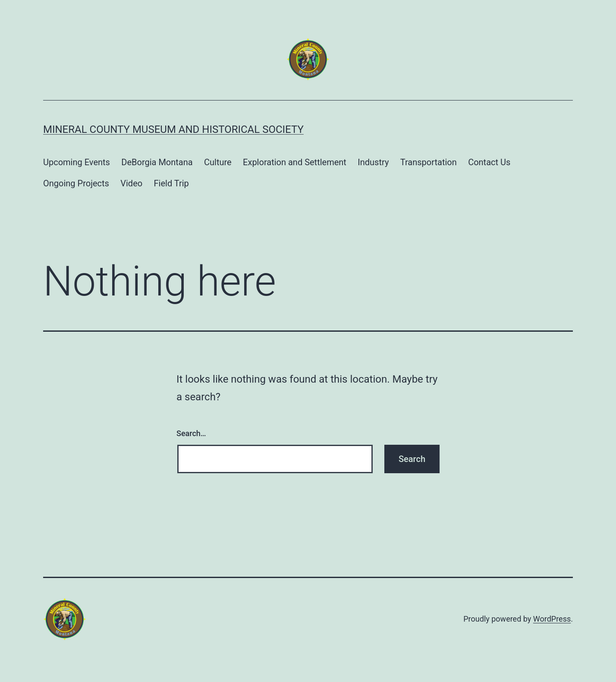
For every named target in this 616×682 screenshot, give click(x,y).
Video (131, 183)
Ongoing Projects (76, 183)
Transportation (429, 162)
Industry (373, 162)
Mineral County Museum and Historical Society (173, 129)
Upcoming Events (77, 162)
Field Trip (171, 183)
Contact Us (489, 162)
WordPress (552, 619)
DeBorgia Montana (157, 162)
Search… (191, 433)
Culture (218, 162)
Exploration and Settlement (295, 162)
